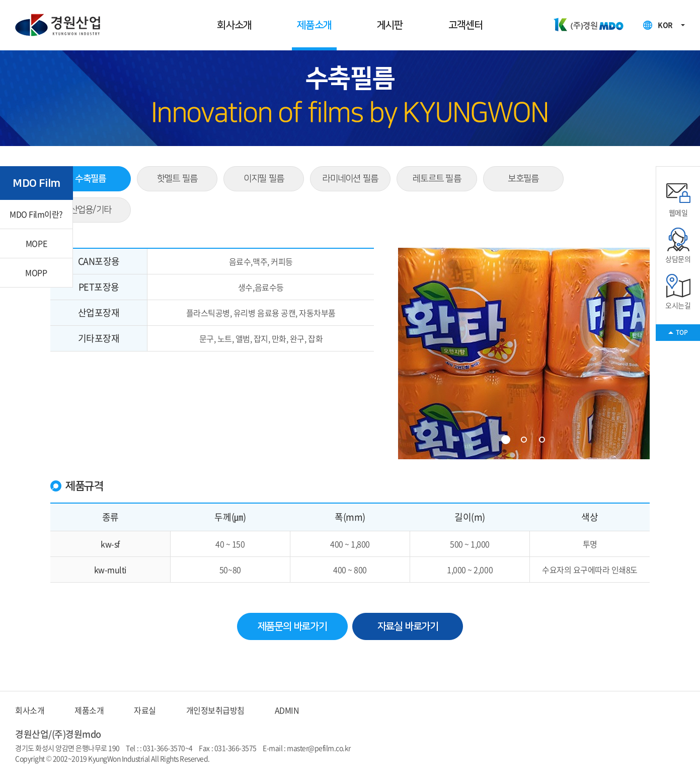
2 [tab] (524, 440)
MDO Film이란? (36, 214)
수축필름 (90, 179)
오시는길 (678, 292)
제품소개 (314, 25)
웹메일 (678, 199)
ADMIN (287, 710)
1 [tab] (506, 440)
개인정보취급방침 (215, 710)
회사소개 (234, 25)
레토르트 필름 (437, 179)
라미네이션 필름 (350, 179)
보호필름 (523, 179)
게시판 (390, 25)
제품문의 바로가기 (292, 626)
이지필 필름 (264, 179)
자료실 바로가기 (408, 626)
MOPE (36, 243)
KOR (665, 25)
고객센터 (466, 25)
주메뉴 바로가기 (0, 0)
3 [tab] (542, 440)
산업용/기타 (91, 210)
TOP (682, 332)
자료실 (145, 710)
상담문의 (678, 245)
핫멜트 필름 (177, 179)
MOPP (36, 272)
